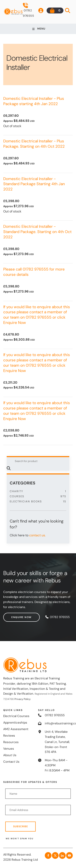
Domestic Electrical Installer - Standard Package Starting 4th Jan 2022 (34, 184)
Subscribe (21, 826)
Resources (11, 742)
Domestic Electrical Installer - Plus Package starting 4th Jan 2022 (34, 101)
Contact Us (11, 762)
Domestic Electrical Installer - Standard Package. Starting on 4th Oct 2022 (37, 232)
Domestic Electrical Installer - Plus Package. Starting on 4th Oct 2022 (34, 144)
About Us (10, 755)
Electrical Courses (16, 716)
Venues (9, 749)
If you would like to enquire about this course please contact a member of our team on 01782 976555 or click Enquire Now (37, 315)
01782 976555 (28, 10)
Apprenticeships (15, 723)
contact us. (37, 535)
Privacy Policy (22, 699)
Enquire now (13, 615)
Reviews (9, 736)
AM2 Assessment (16, 729)
